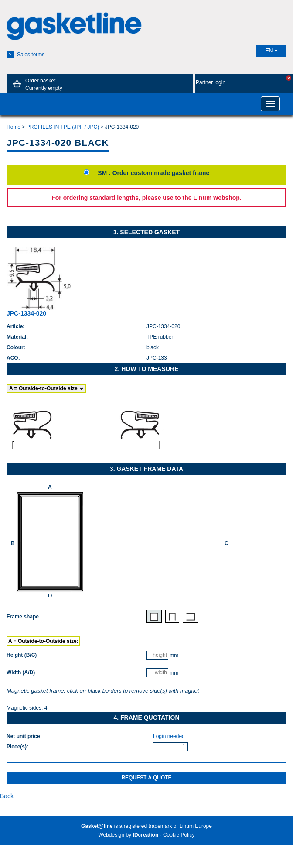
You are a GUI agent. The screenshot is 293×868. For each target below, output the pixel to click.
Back (7, 796)
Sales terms (26, 55)
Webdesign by (128, 835)
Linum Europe (196, 826)
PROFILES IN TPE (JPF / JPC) (63, 127)
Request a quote (146, 778)
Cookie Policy (179, 835)
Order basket (36, 84)
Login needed (169, 736)
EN (272, 51)
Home (14, 127)
